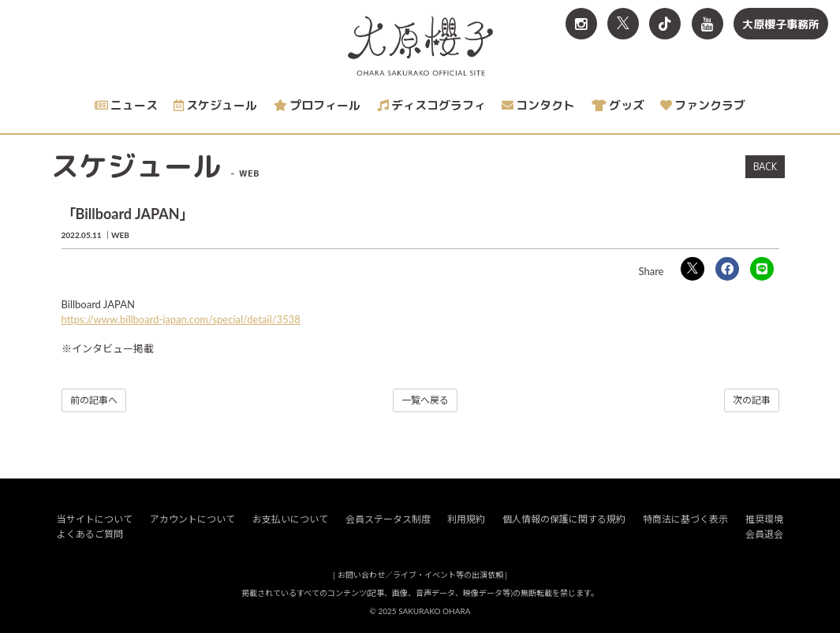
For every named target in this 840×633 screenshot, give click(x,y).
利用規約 (466, 519)
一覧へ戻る (425, 400)
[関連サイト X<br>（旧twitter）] (623, 24)
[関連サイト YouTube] (707, 24)
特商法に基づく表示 (685, 519)
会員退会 (764, 534)
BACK (765, 166)
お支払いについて (290, 519)
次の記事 (752, 400)
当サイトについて (95, 519)
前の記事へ (94, 400)
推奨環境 (764, 519)
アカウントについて (192, 519)
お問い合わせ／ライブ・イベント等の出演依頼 (420, 575)
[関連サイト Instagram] (581, 24)
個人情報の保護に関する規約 (564, 519)
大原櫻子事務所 (781, 24)
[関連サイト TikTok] (665, 24)
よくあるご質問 (90, 534)
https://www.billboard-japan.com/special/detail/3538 (181, 319)
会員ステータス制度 (388, 519)
